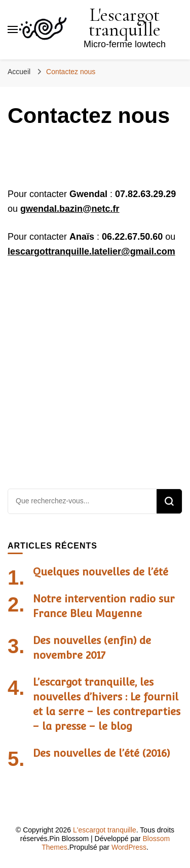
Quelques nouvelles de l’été (101, 572)
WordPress (129, 847)
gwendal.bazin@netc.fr (70, 209)
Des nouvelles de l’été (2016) (101, 753)
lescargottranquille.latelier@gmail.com (91, 251)
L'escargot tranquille (125, 22)
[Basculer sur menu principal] (13, 29)
